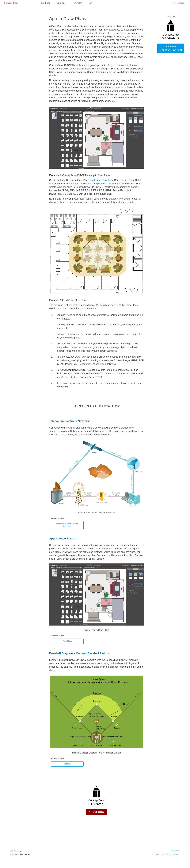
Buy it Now (97, 812)
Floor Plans (67, 641)
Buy (91, 3)
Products (45, 3)
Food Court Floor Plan (101, 180)
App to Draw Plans (62, 539)
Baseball (67, 764)
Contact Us (175, 851)
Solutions (61, 3)
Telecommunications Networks (70, 421)
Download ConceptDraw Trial (171, 48)
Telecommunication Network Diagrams (67, 525)
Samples (78, 3)
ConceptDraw (11, 3)
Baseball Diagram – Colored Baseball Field (78, 653)
